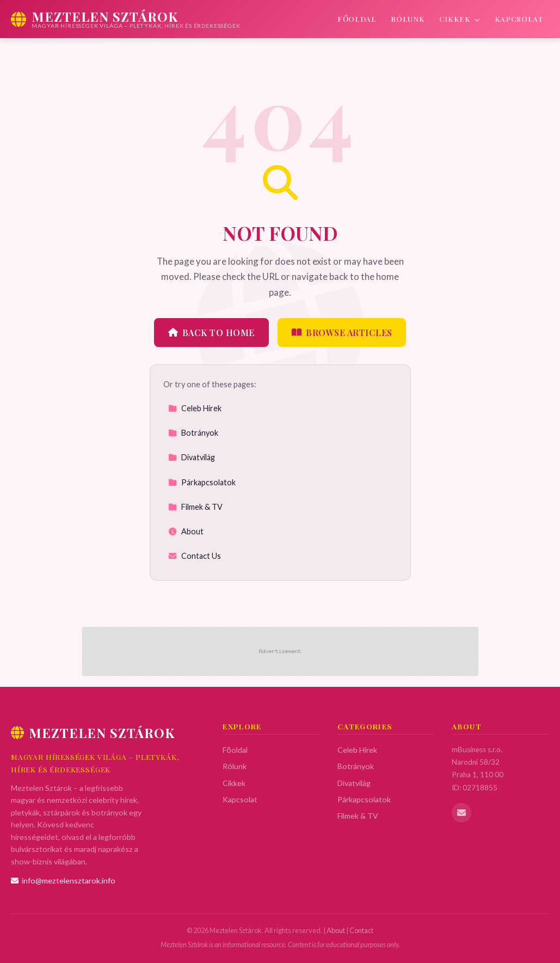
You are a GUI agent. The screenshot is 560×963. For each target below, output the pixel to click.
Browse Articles (342, 333)
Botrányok (193, 433)
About (186, 531)
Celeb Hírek (195, 408)
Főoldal (357, 19)
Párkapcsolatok (202, 482)
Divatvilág (192, 457)
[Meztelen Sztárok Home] (126, 19)
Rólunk (408, 19)
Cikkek (460, 19)
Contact (361, 930)
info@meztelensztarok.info (63, 880)
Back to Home (211, 333)
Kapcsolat (519, 19)
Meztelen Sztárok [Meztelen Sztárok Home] (93, 733)
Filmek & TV (195, 507)
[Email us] (461, 813)
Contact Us (195, 556)
